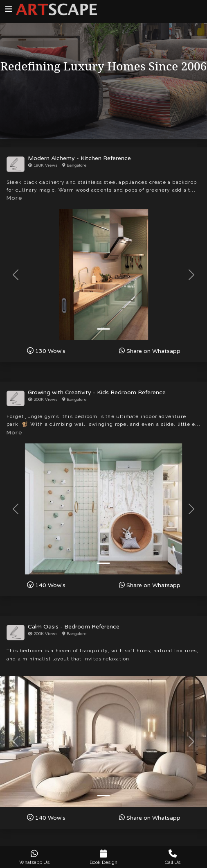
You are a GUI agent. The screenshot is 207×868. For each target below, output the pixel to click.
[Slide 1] (103, 329)
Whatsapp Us (35, 857)
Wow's (46, 351)
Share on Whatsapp (150, 351)
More (15, 198)
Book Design (104, 857)
